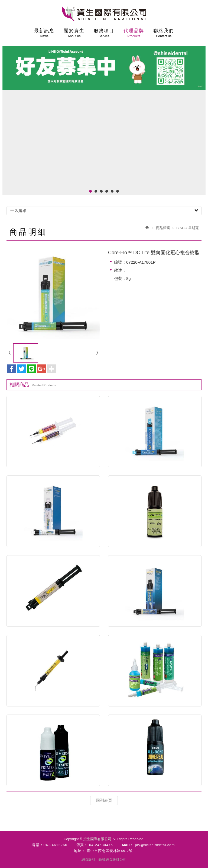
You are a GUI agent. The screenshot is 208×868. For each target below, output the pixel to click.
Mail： (128, 845)
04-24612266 (56, 845)
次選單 (104, 211)
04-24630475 (101, 845)
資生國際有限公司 (104, 14)
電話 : (37, 845)
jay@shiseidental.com (155, 845)
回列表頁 (104, 800)
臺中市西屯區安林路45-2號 (110, 851)
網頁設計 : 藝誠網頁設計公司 (104, 859)
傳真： (82, 845)
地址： (80, 851)
